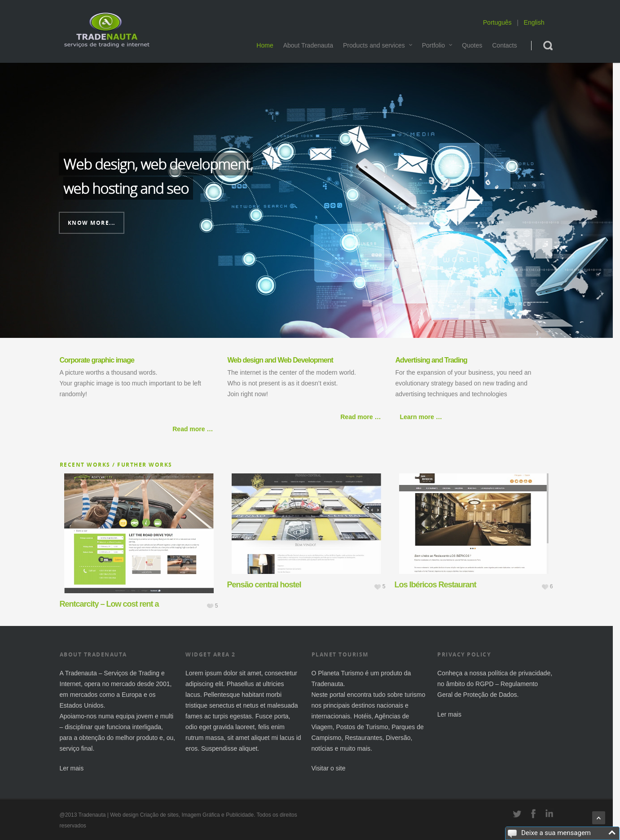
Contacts (504, 45)
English (534, 22)
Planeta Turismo (341, 673)
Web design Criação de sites (144, 815)
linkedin (549, 814)
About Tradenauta (308, 45)
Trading (149, 673)
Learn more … (421, 417)
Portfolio (438, 45)
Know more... (92, 223)
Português (497, 22)
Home (265, 45)
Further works (145, 465)
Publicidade (240, 815)
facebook (533, 814)
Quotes (472, 45)
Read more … (193, 429)
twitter (517, 814)
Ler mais (72, 768)
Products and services (378, 45)
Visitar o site (329, 768)
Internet (70, 684)
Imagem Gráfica (200, 815)
